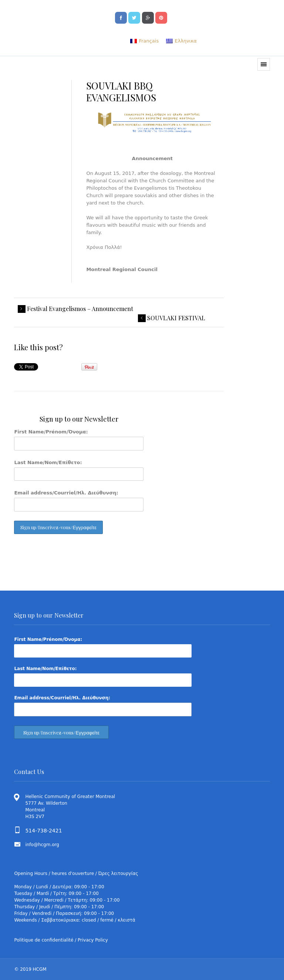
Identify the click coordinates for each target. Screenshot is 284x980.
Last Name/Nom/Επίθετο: (48, 462)
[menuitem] (144, 41)
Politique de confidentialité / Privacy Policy (61, 940)
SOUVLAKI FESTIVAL (176, 318)
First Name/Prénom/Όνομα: (51, 432)
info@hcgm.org (42, 845)
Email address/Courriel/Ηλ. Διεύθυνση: (66, 493)
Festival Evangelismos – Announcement (80, 309)
